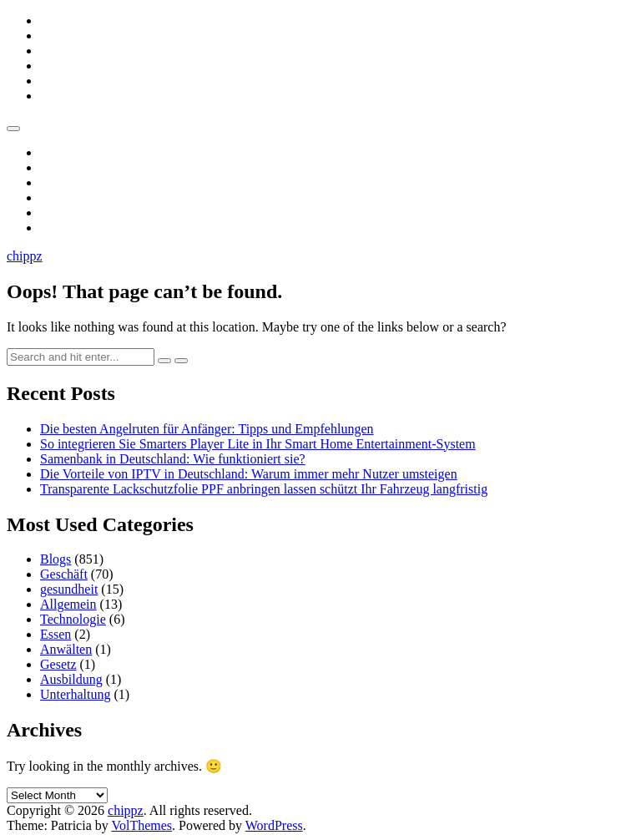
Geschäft (64, 574)
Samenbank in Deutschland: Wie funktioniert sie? (173, 459)
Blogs (56, 559)
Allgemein (68, 604)
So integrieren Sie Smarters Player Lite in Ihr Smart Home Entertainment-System (258, 444)
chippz (25, 256)
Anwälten (66, 649)
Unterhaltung (75, 694)
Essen (56, 634)
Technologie (73, 619)
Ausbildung (71, 679)
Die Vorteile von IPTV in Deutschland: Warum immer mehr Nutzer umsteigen (249, 474)
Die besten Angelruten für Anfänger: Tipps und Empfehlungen (207, 429)
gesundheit (69, 589)
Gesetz (58, 664)
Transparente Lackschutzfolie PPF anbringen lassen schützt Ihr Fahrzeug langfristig (264, 489)
